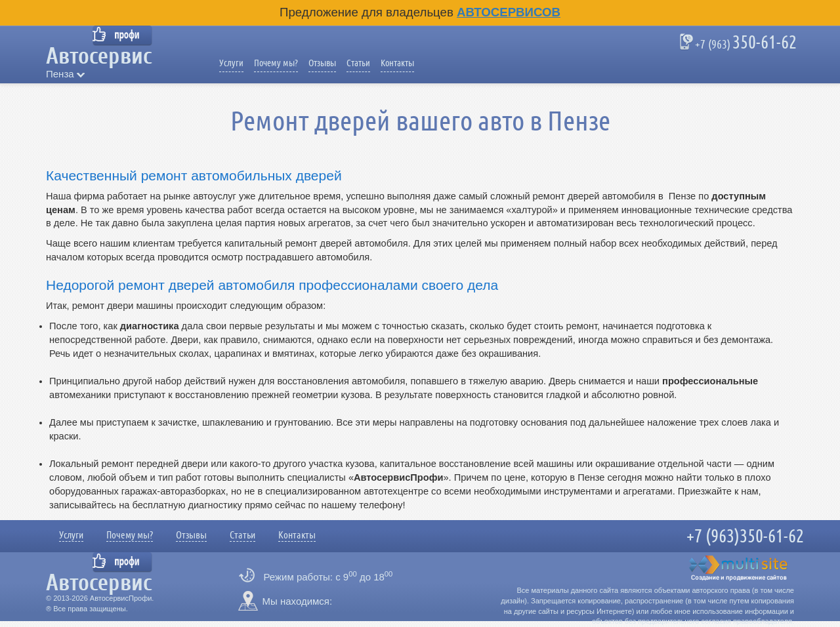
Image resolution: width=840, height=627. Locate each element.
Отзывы (322, 63)
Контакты (397, 63)
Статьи (358, 63)
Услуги (231, 63)
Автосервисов (509, 12)
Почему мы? (276, 63)
